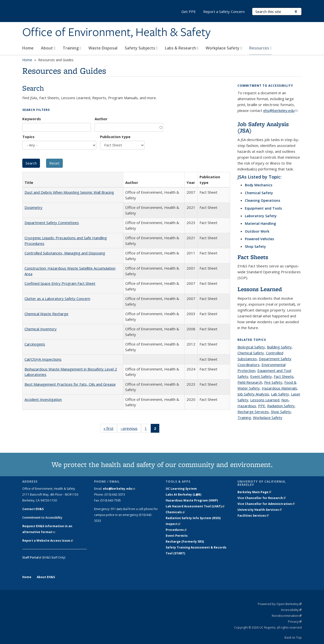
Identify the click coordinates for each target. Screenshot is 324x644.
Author (101, 119)
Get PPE (189, 12)
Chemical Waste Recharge (46, 314)
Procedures (176, 530)
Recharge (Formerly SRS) (185, 542)
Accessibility (291, 610)
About (48, 48)
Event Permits (177, 536)
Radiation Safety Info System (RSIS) (193, 518)
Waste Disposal (103, 48)
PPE (262, 406)
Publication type (115, 137)
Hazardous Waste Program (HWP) (192, 500)
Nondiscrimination (287, 616)
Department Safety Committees (52, 223)
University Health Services (260, 510)
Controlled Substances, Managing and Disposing (65, 253)
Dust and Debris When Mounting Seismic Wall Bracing (69, 192)
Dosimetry (33, 207)
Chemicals (175, 512)
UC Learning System (181, 489)
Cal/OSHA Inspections (43, 359)
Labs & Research (182, 48)
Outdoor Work (257, 231)
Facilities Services (253, 516)
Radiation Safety (281, 406)
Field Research (250, 382)
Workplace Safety (224, 48)
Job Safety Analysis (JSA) (263, 127)
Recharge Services (253, 412)
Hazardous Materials (279, 388)
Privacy (295, 621)
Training (72, 48)
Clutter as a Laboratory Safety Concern (57, 298)
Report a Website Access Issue (48, 541)
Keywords (32, 119)
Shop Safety (255, 246)
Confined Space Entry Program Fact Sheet (60, 283)
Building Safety (279, 347)
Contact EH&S (33, 509)
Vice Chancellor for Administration (266, 504)
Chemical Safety (259, 193)
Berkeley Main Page (254, 492)
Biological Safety (251, 347)
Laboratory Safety (261, 216)
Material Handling (260, 223)
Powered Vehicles (259, 239)
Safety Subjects (141, 48)
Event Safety (261, 376)
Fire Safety (273, 382)
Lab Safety (280, 394)
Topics (28, 137)
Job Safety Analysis (253, 394)
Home (28, 48)
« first (110, 429)
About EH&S (46, 577)
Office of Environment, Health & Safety (116, 33)
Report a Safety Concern (224, 12)
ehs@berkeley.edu (280, 110)
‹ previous (131, 429)
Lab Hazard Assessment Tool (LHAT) (195, 506)
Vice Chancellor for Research (262, 498)
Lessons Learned (260, 289)
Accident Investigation (43, 399)
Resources (260, 48)
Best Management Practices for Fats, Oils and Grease (70, 384)
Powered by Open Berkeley (280, 604)
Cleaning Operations (262, 200)
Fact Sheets (253, 257)
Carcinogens (35, 344)
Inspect (173, 524)
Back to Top (293, 637)
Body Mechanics (259, 185)
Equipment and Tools (263, 208)
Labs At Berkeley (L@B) (183, 495)
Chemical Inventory (41, 329)
